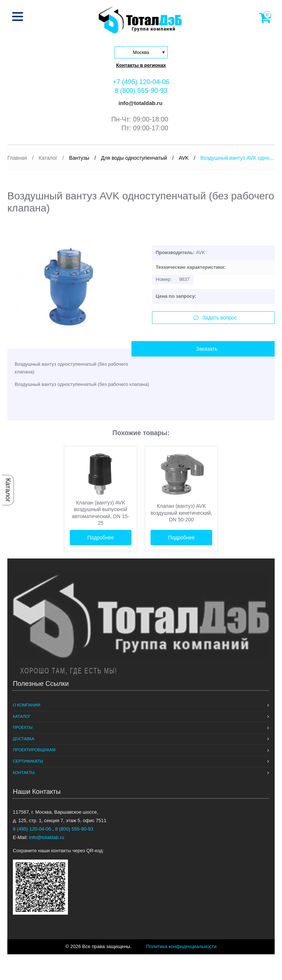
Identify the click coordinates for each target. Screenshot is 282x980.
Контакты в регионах (141, 65)
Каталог (8, 490)
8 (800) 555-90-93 (141, 91)
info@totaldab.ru (140, 103)
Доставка (23, 739)
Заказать (207, 349)
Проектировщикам (34, 750)
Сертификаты (28, 761)
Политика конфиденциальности (181, 946)
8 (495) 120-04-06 (33, 829)
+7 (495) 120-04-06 (141, 82)
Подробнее (101, 538)
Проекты (23, 727)
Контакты (24, 773)
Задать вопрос (215, 318)
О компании (27, 705)
